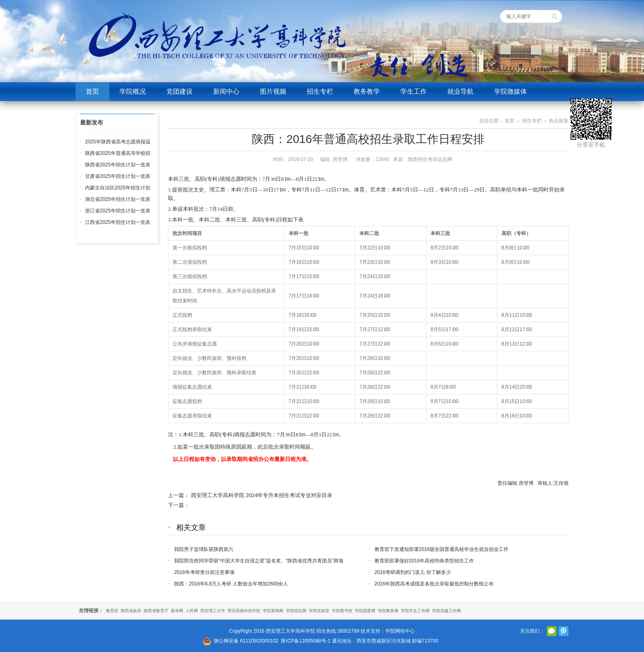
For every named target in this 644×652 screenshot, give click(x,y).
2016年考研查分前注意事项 (204, 572)
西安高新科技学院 (244, 611)
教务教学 (367, 91)
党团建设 (179, 91)
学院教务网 (388, 611)
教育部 (112, 611)
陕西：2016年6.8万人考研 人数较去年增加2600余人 (231, 584)
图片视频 (273, 91)
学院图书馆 (342, 611)
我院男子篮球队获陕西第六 (204, 549)
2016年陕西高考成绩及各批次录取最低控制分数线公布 (434, 584)
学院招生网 (296, 611)
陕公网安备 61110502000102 (246, 641)
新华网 (177, 611)
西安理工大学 (213, 611)
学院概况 (133, 91)
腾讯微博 (563, 631)
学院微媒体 (511, 91)
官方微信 (552, 631)
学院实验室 (319, 611)
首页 (92, 91)
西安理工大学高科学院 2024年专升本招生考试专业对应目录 (262, 495)
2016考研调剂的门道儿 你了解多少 (413, 572)
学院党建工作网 (446, 611)
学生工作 (414, 91)
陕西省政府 (131, 611)
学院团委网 (365, 611)
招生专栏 (320, 91)
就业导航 (460, 91)
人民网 (192, 611)
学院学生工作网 (415, 611)
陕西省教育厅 (156, 611)
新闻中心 (226, 91)
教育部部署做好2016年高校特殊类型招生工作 (424, 561)
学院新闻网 (273, 611)
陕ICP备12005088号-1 (306, 641)
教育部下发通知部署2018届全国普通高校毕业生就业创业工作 (442, 549)
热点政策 (559, 121)
